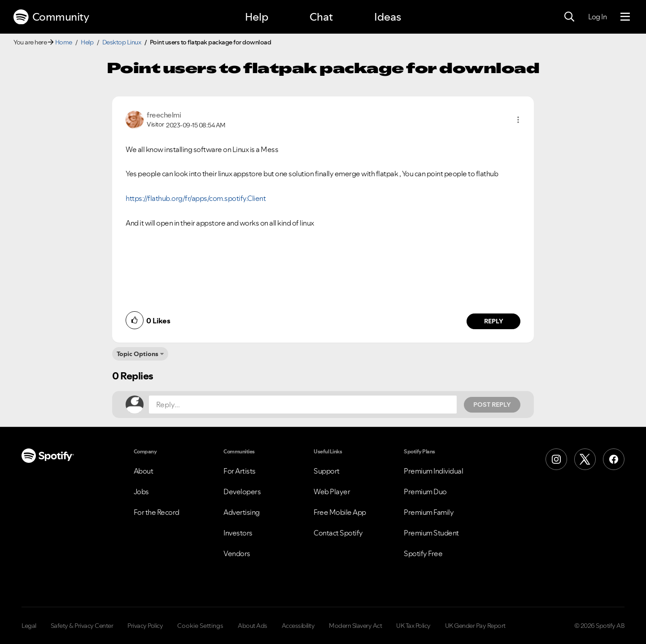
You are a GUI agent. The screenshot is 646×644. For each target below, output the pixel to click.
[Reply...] (303, 405)
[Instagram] (556, 459)
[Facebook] (614, 459)
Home (64, 42)
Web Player (332, 492)
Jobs (141, 492)
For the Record (157, 512)
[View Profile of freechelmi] (164, 115)
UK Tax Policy (413, 626)
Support (327, 471)
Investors (238, 533)
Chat (321, 17)
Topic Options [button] (137, 354)
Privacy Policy (145, 626)
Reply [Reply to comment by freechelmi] (494, 321)
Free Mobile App (340, 512)
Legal (29, 626)
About (144, 471)
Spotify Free (423, 553)
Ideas (388, 17)
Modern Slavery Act (355, 626)
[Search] (569, 17)
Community (51, 17)
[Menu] (625, 17)
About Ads (253, 626)
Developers (242, 492)
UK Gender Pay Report (475, 626)
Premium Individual (433, 471)
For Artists (240, 471)
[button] (518, 120)
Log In (597, 17)
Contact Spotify (338, 533)
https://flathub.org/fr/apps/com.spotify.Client (196, 198)
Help (257, 17)
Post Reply (492, 405)
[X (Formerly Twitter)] (585, 459)
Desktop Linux (122, 42)
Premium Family (429, 512)
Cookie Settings (200, 626)
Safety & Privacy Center (82, 626)
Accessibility (298, 626)
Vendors (237, 553)
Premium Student (431, 533)
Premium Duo (425, 492)
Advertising (242, 512)
